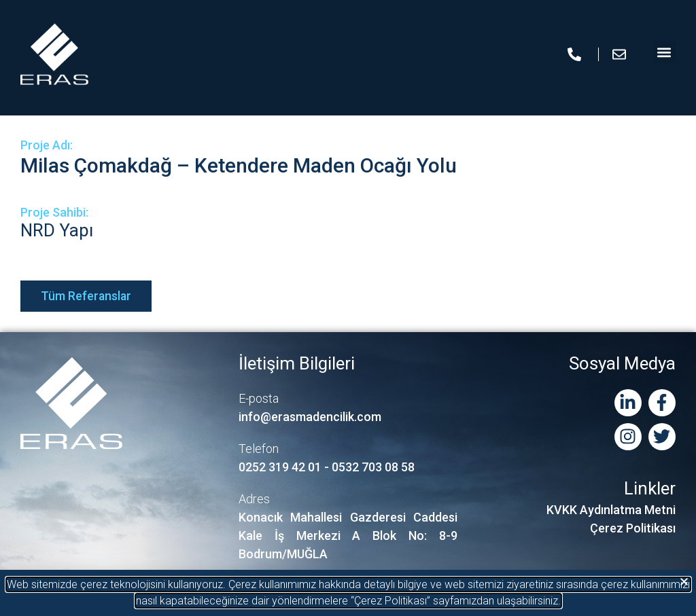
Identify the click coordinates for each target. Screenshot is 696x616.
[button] (684, 582)
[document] (348, 308)
